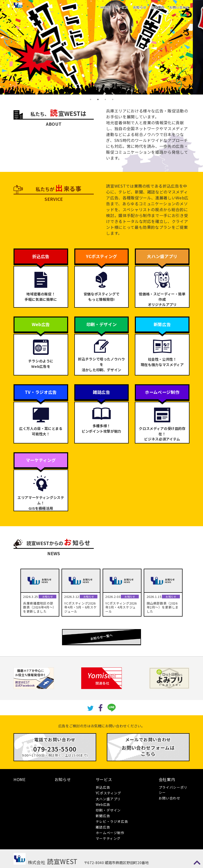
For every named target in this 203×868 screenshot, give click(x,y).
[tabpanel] (101, 47)
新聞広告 (103, 816)
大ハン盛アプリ (108, 799)
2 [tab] (98, 99)
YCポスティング (109, 793)
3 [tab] (105, 99)
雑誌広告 (103, 827)
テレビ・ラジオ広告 (112, 821)
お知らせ (140, 7)
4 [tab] (113, 99)
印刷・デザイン (108, 810)
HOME (105, 7)
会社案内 (158, 7)
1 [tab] (91, 99)
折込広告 (103, 787)
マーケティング (108, 838)
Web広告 (103, 804)
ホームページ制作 (110, 833)
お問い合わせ (179, 7)
